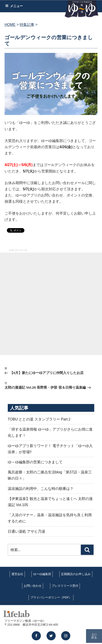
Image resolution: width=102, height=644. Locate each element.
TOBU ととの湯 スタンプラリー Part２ (40, 419)
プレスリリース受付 (65, 586)
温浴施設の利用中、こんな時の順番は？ (41, 489)
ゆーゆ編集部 (42, 574)
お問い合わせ (33, 586)
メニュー (14, 6)
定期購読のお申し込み (76, 574)
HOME (10, 25)
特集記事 (27, 25)
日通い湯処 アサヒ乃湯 (26, 531)
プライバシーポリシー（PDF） (51, 597)
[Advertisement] (51, 304)
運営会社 (17, 574)
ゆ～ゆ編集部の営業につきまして (35, 462)
